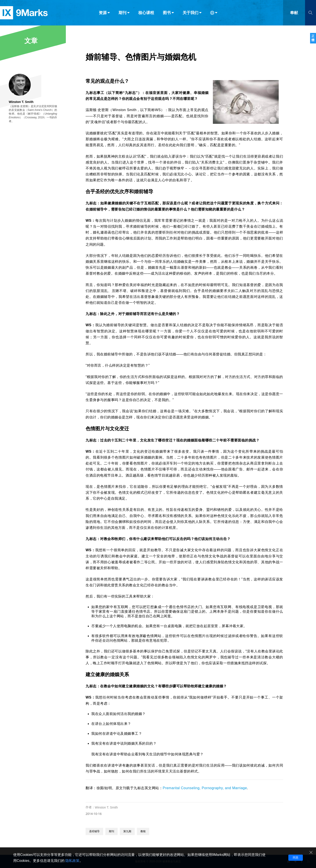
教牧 (143, 831)
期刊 (111, 831)
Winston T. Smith (106, 807)
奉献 (294, 13)
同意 (296, 858)
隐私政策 (72, 861)
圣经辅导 (94, 831)
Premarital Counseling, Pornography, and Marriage (205, 788)
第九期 (127, 831)
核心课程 (146, 13)
